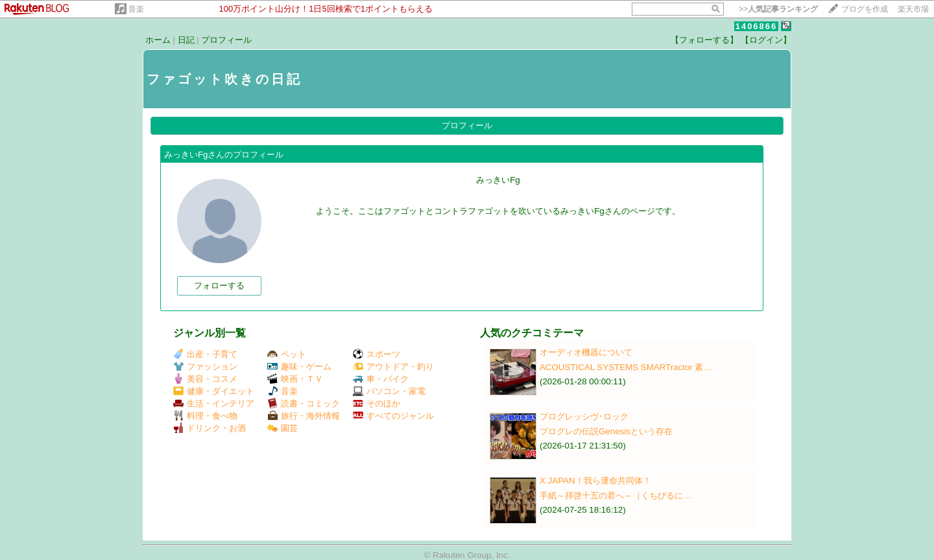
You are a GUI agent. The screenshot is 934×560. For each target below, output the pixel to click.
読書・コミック (304, 403)
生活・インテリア (214, 403)
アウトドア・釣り (393, 367)
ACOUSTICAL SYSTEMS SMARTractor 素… (626, 367)
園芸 (282, 428)
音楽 (136, 9)
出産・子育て (205, 354)
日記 (186, 40)
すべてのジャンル (393, 416)
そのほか (377, 403)
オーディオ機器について (586, 352)
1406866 (757, 26)
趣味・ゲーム (299, 367)
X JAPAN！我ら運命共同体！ (595, 481)
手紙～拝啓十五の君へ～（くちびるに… (616, 496)
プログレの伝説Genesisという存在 (606, 431)
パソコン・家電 (389, 391)
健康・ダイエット (214, 391)
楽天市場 (913, 9)
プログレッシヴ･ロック (584, 416)
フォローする (219, 286)
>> (778, 9)
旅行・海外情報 (304, 416)
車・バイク (381, 379)
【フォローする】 (704, 40)
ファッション (205, 367)
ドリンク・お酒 (210, 428)
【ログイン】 (766, 40)
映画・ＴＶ (295, 379)
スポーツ (377, 354)
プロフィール (226, 40)
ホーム (158, 40)
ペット (287, 354)
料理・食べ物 (205, 416)
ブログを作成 (865, 9)
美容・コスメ (205, 379)
